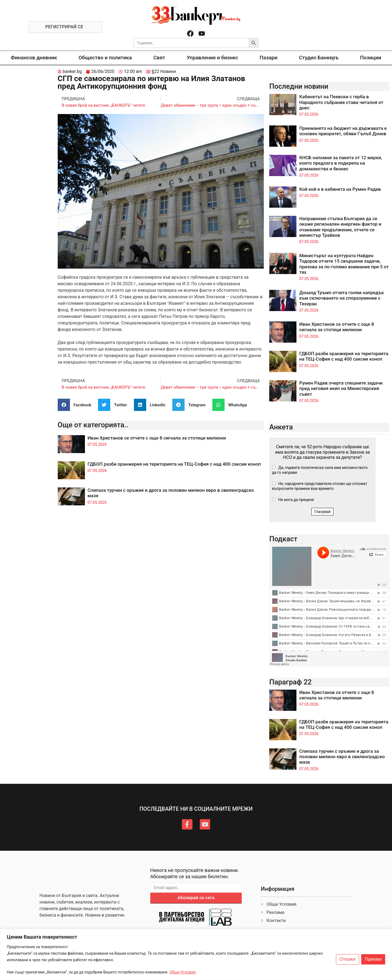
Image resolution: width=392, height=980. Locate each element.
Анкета (281, 427)
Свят (159, 58)
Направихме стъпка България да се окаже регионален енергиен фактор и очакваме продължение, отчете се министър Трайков (340, 227)
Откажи (347, 959)
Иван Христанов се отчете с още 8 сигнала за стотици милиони (157, 438)
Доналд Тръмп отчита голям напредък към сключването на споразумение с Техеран (342, 298)
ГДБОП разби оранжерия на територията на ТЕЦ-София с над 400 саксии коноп (174, 464)
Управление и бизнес (212, 58)
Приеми (373, 959)
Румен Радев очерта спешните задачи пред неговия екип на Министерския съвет (341, 388)
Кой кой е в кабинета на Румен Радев (340, 189)
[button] (77, 405)
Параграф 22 (290, 682)
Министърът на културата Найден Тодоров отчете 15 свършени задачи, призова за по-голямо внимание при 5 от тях (344, 264)
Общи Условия (183, 972)
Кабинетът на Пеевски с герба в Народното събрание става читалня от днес (341, 102)
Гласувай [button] (323, 512)
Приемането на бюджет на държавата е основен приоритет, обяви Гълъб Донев (343, 131)
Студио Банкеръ (319, 58)
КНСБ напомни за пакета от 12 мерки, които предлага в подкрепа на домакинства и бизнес (341, 163)
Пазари (269, 58)
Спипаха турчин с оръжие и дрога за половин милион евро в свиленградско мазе (342, 757)
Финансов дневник (34, 58)
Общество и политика (105, 58)
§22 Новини (164, 71)
